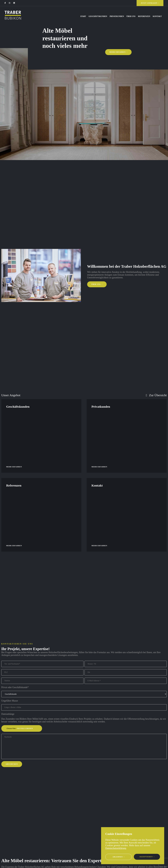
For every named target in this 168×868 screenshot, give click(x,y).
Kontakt (156, 16)
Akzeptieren (146, 857)
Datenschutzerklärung (116, 848)
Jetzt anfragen (149, 3)
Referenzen (140, 16)
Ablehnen (118, 857)
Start (67, 16)
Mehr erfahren (118, 52)
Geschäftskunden (84, 16)
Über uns (123, 16)
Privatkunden (106, 16)
